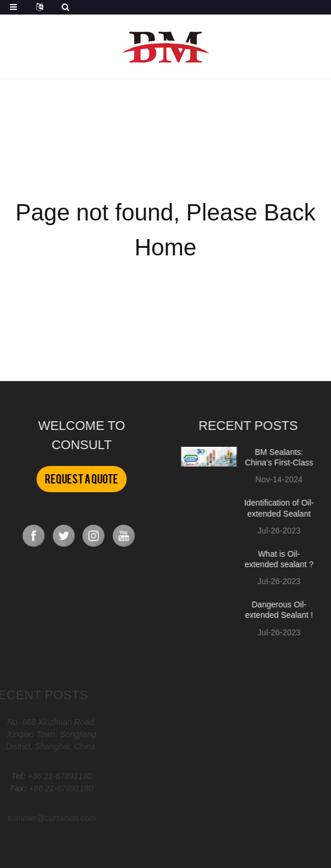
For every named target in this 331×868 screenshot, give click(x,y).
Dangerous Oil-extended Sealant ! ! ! (277, 615)
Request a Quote (81, 479)
